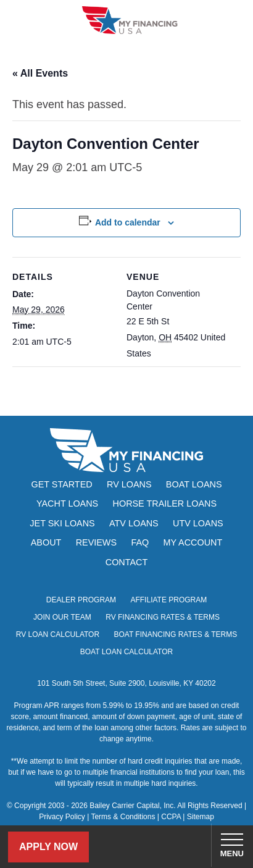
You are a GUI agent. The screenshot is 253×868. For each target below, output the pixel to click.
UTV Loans (198, 523)
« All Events (40, 73)
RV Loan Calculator (58, 634)
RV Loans (129, 484)
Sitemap (201, 817)
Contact (126, 562)
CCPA (171, 817)
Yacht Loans (67, 504)
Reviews (96, 542)
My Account (193, 542)
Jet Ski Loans (62, 523)
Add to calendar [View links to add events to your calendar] (128, 222)
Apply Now (48, 847)
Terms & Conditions (123, 817)
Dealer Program (81, 600)
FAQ (140, 542)
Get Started (62, 484)
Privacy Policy (62, 817)
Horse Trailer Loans (165, 504)
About (46, 542)
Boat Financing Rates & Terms (175, 634)
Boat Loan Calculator (127, 652)
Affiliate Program (168, 600)
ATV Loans (134, 523)
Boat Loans (194, 484)
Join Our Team (62, 617)
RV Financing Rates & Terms (163, 617)
